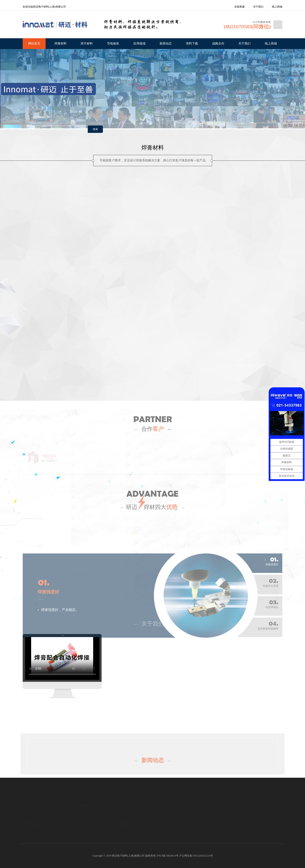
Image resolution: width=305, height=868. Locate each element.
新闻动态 (166, 44)
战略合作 (218, 44)
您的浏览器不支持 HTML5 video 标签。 (62, 658)
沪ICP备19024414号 (167, 856)
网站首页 (34, 44)
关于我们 (258, 7)
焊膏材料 (61, 44)
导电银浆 (113, 44)
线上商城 (277, 7)
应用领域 (139, 44)
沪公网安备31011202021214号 (196, 856)
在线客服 (237, 7)
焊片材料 (87, 44)
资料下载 (192, 44)
